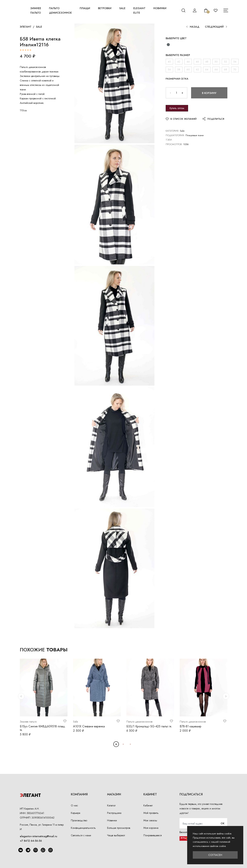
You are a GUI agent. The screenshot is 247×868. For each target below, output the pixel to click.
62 (197, 69)
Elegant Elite (139, 10)
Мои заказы (150, 820)
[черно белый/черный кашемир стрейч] (168, 45)
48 (207, 62)
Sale (122, 8)
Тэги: (169, 140)
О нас (74, 805)
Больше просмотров (119, 828)
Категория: (172, 131)
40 (169, 62)
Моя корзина (151, 828)
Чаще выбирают (116, 835)
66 (216, 69)
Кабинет (148, 805)
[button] (21, 696)
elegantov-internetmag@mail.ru (39, 836)
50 (216, 62)
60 (188, 69)
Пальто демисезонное (60, 10)
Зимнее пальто (36, 10)
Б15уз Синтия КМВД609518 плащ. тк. (43, 728)
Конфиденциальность (83, 828)
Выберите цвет (176, 38)
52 (225, 62)
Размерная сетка (177, 79)
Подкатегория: (175, 135)
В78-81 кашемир (191, 726)
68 (225, 69)
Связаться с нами (81, 835)
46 (197, 62)
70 (235, 69)
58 (179, 69)
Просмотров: (174, 144)
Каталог (111, 805)
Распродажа (114, 813)
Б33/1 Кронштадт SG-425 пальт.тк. (149, 726)
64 (207, 69)
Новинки (160, 8)
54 (235, 62)
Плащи (85, 8)
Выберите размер (178, 55)
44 (188, 62)
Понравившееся (153, 835)
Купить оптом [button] (177, 108)
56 (169, 69)
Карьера (76, 813)
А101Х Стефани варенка (89, 726)
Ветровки (105, 8)
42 (179, 62)
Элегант (26, 27)
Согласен (215, 855)
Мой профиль (151, 813)
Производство (79, 820)
